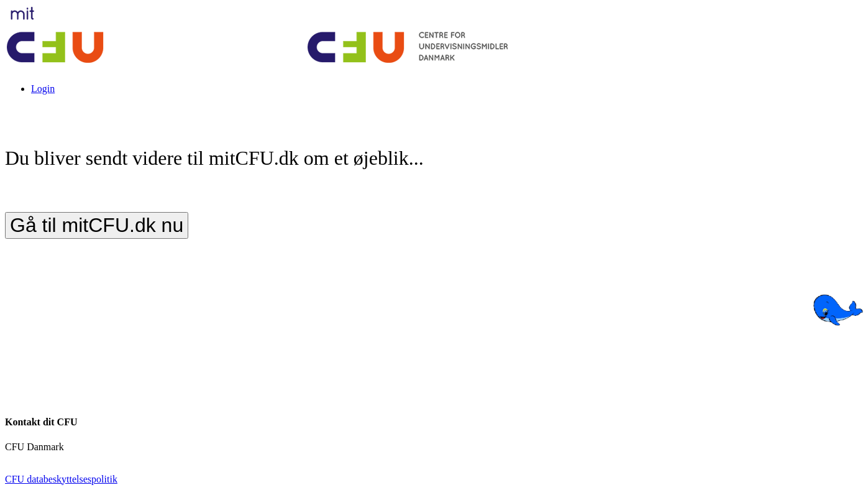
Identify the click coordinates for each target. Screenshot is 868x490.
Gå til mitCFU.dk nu (97, 225)
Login (43, 89)
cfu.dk (17, 458)
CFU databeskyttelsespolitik (61, 479)
